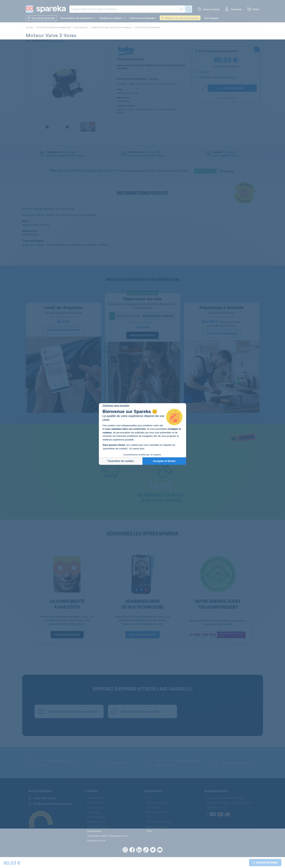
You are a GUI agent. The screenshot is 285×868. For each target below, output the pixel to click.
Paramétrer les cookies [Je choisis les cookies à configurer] (121, 461)
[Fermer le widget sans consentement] (116, 406)
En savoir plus (137, 449)
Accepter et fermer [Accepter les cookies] (164, 461)
